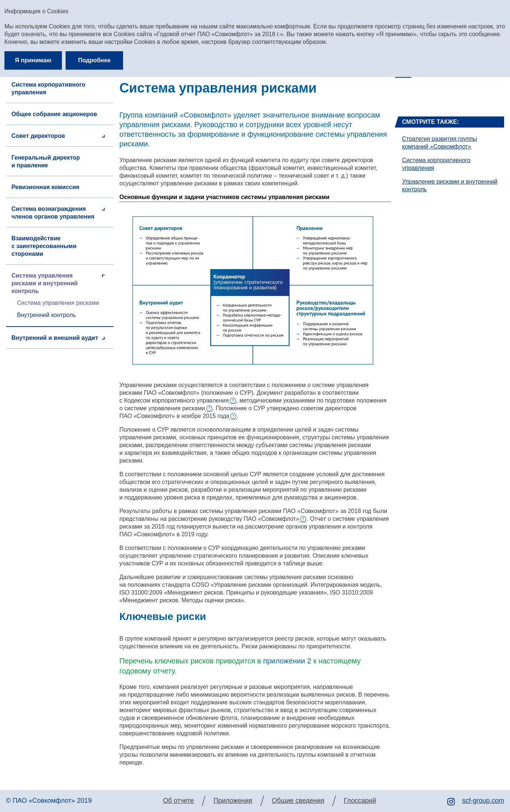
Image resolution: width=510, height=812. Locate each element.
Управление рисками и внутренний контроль (450, 185)
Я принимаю (33, 60)
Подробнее (94, 60)
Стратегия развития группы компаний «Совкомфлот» (439, 143)
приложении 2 (287, 661)
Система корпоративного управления (436, 164)
